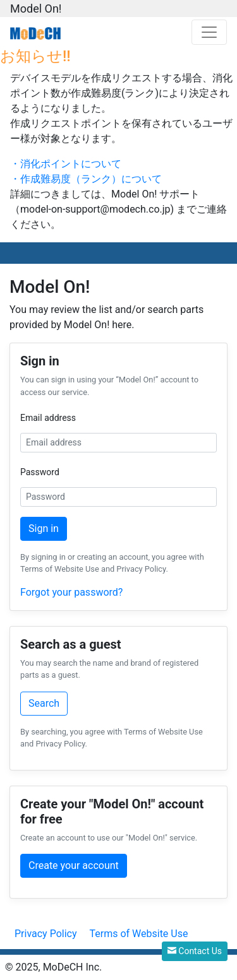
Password (40, 472)
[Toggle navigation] (209, 32)
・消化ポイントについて (66, 164)
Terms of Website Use (138, 934)
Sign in (44, 528)
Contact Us (195, 951)
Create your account (74, 865)
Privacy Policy (46, 934)
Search (44, 703)
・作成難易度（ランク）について (86, 179)
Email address (48, 418)
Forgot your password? (71, 592)
